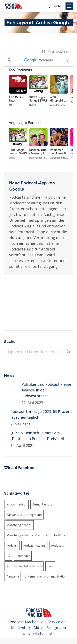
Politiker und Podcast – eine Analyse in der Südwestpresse (46, 390)
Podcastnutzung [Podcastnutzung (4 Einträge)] (34, 546)
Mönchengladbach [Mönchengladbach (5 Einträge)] (19, 525)
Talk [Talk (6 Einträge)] (50, 566)
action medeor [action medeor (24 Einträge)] (17, 504)
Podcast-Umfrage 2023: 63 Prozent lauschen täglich (41, 414)
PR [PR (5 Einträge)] (8, 556)
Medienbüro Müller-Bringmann (38, 628)
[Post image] (11, 387)
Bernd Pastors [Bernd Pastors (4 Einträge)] (42, 504)
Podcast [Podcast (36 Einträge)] (12, 546)
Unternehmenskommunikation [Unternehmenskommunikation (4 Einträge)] (45, 576)
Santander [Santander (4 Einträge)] (23, 556)
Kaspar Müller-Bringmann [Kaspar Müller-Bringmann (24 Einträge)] (24, 515)
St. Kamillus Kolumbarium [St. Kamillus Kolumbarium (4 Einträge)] (24, 566)
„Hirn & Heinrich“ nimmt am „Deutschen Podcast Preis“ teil (37, 436)
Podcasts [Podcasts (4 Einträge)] (57, 546)
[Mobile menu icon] (69, 6)
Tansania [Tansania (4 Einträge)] (13, 576)
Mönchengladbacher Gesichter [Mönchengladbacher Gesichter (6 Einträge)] (27, 535)
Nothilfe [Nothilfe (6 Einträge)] (60, 535)
